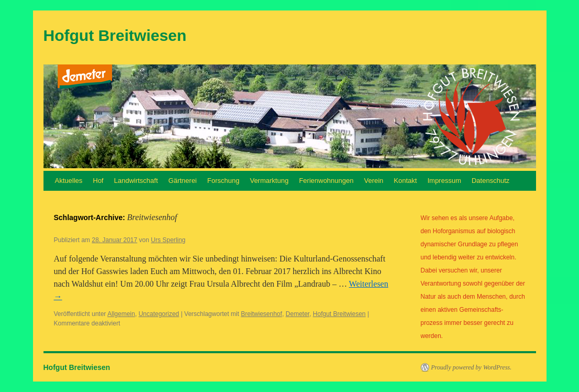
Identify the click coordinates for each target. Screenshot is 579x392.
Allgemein (121, 314)
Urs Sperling (168, 240)
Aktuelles (69, 181)
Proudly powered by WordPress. (472, 367)
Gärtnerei (182, 181)
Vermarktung (269, 181)
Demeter (297, 314)
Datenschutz (490, 181)
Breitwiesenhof (262, 314)
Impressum (444, 181)
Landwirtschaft (136, 181)
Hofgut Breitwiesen (115, 35)
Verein (374, 181)
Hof (98, 181)
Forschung (223, 181)
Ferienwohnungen (326, 181)
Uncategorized (159, 314)
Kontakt (406, 181)
